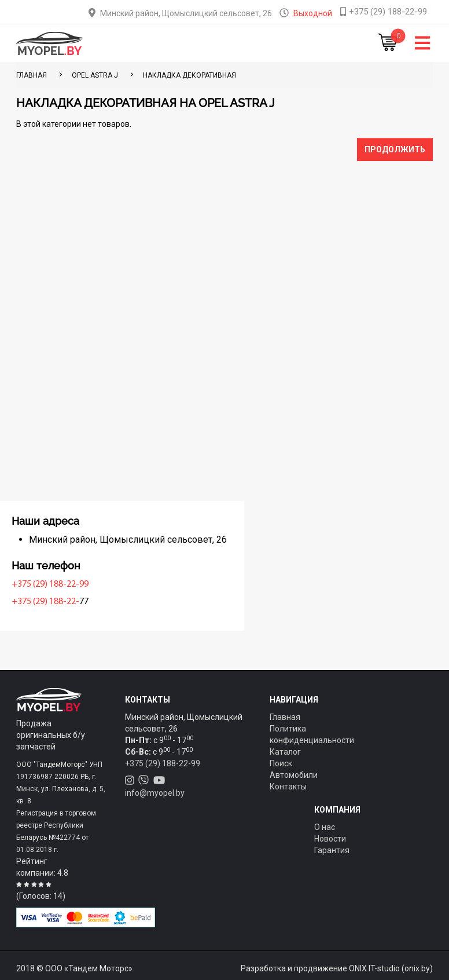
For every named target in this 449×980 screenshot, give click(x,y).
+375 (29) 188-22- (53, 602)
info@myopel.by (155, 793)
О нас (325, 827)
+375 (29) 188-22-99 (58, 584)
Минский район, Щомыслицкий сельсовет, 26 (186, 13)
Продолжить (395, 149)
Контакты (288, 787)
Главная (285, 717)
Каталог (285, 752)
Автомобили (294, 775)
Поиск (281, 763)
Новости (330, 839)
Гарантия (332, 850)
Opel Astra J (95, 75)
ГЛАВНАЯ (32, 75)
